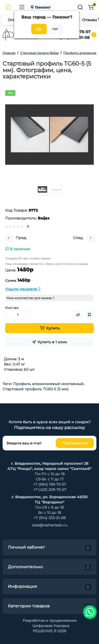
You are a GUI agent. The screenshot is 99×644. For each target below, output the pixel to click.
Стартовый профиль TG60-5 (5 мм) (36, 389)
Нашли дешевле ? (23, 289)
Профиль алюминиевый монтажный (48, 384)
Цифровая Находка (51, 626)
